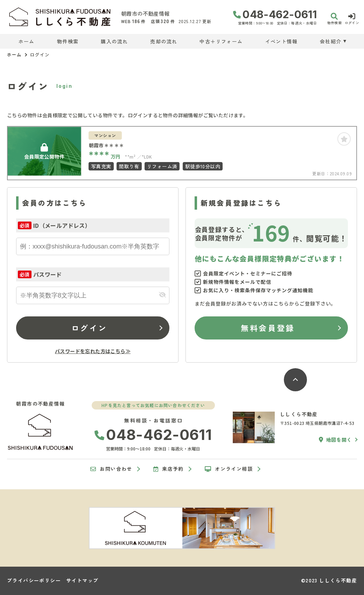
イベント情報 (281, 41)
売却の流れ (164, 41)
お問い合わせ (111, 469)
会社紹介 (331, 41)
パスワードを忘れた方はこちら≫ (93, 351)
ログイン (89, 328)
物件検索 (68, 41)
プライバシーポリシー (34, 580)
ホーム (27, 41)
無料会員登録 (268, 328)
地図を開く (335, 440)
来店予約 (169, 469)
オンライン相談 (229, 469)
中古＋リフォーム (221, 41)
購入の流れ (114, 41)
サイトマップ (82, 580)
